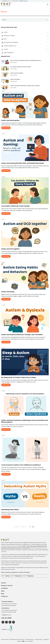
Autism (6, 32)
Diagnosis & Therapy (9, 36)
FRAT (5, 39)
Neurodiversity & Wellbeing (11, 42)
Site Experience (29, 639)
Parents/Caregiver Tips (10, 46)
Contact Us (4, 596)
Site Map (22, 639)
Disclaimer (46, 639)
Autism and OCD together (17, 73)
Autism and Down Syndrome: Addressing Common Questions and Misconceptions (25, 421)
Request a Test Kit (7, 586)
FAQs (3, 591)
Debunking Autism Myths (10, 510)
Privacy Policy (38, 639)
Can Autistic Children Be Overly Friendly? (21, 67)
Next (34, 527)
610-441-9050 (15, 1)
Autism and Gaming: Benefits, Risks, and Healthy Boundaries (26, 60)
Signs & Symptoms (9, 53)
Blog (3, 594)
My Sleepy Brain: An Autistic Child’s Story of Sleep (19, 377)
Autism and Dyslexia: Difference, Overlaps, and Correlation (25, 86)
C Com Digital (29, 641)
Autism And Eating (15, 79)
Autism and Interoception (10, 120)
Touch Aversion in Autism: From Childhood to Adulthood (21, 465)
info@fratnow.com (6, 1)
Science (6, 49)
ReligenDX (26, 1)
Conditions (4, 588)
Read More (6, 128)
